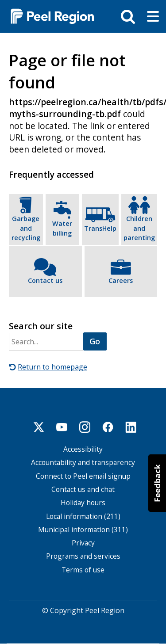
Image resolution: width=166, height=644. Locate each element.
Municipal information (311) (83, 530)
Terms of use (83, 570)
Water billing (62, 228)
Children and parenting (139, 228)
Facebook (108, 427)
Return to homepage (52, 367)
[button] (157, 483)
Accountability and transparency (83, 463)
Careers (121, 280)
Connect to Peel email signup (83, 476)
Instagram (85, 427)
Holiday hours (83, 503)
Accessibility (83, 449)
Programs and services (83, 556)
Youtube (62, 427)
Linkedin (131, 427)
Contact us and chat (83, 490)
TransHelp (100, 228)
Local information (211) (83, 516)
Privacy (83, 543)
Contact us (45, 280)
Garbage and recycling (26, 228)
